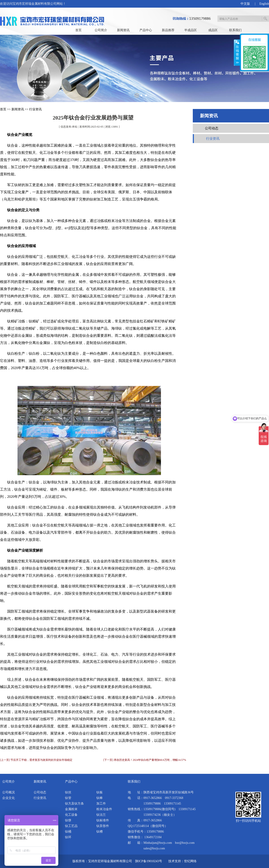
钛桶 (68, 832)
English (264, 4)
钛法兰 (101, 815)
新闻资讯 (123, 30)
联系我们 (235, 30)
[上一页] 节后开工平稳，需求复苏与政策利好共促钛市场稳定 (36, 760)
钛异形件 (103, 826)
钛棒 (100, 798)
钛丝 (68, 792)
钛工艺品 (71, 826)
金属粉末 (71, 809)
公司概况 (9, 792)
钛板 (100, 792)
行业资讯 (35, 109)
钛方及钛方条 (74, 804)
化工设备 (71, 815)
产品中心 (146, 30)
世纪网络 (190, 861)
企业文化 (9, 798)
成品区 (213, 30)
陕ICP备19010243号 (149, 861)
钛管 (68, 798)
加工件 (101, 804)
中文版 (245, 4)
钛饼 (68, 820)
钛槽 (100, 832)
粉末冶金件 (104, 809)
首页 (78, 30)
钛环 (68, 837)
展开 (237, 53)
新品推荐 (168, 30)
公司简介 (101, 30)
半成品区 (191, 30)
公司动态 (212, 128)
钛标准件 (103, 820)
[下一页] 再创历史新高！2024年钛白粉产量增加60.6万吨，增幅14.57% (145, 760)
